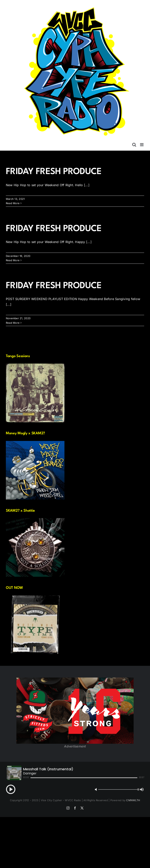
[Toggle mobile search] (134, 145)
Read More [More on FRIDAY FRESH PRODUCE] (13, 203)
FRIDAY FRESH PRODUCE (54, 172)
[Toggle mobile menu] (142, 145)
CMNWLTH (133, 800)
